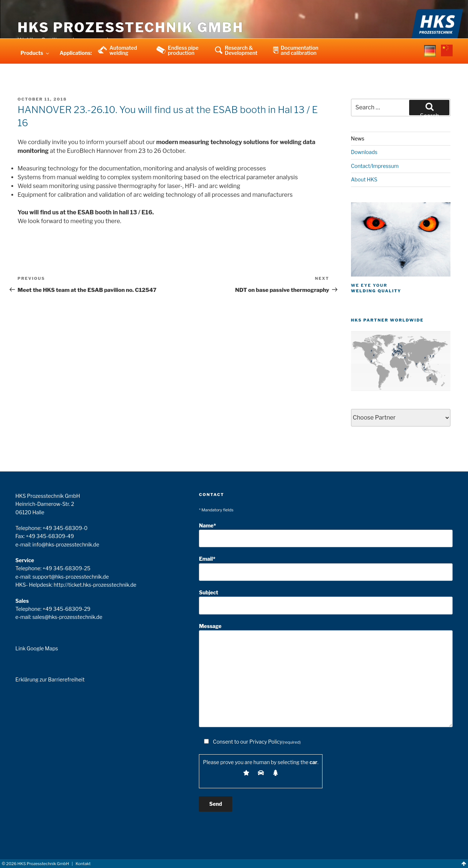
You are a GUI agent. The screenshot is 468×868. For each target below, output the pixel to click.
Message (326, 675)
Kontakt (83, 864)
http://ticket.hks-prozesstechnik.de (95, 585)
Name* (326, 535)
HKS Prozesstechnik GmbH (131, 27)
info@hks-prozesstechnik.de (66, 544)
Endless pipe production (183, 50)
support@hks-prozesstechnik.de (70, 577)
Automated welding (123, 50)
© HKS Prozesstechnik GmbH (35, 864)
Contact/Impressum (375, 166)
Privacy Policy (266, 742)
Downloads (364, 152)
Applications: (76, 53)
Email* (326, 568)
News (358, 138)
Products (35, 53)
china (447, 55)
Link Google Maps (37, 648)
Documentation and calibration (300, 50)
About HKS (364, 179)
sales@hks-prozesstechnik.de (67, 617)
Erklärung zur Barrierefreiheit (50, 679)
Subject (326, 602)
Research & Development (241, 50)
